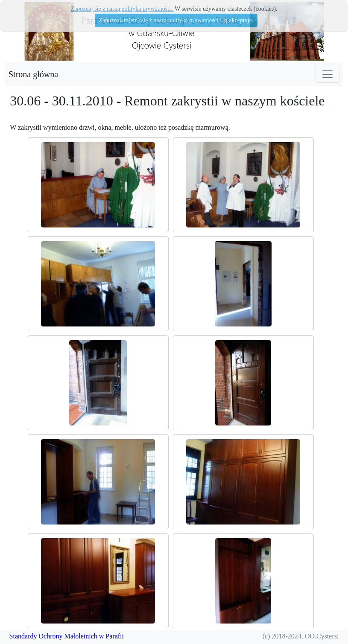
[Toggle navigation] (328, 74)
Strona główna (33, 74)
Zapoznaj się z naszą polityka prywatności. (122, 9)
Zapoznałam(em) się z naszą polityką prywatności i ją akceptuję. (176, 20)
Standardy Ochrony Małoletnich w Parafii (67, 636)
